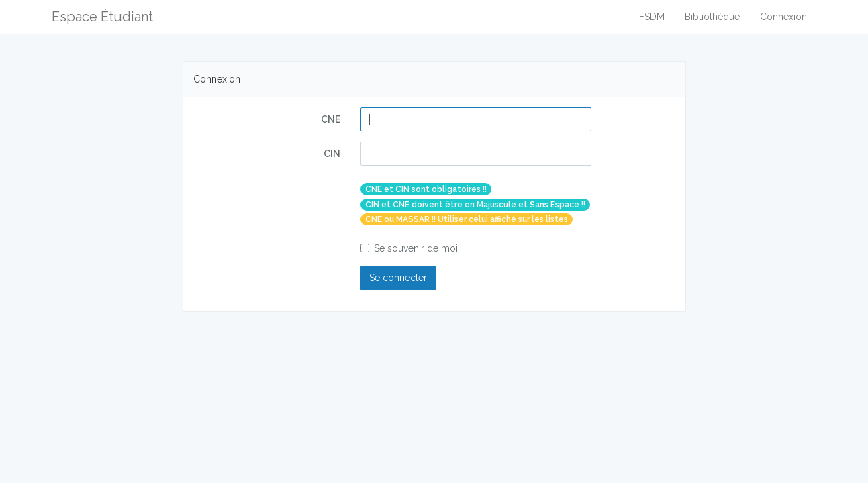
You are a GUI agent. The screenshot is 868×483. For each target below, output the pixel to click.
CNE (331, 119)
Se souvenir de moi (409, 248)
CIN (332, 154)
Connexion (783, 17)
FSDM (652, 17)
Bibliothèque (712, 17)
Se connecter (398, 278)
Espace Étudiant (102, 17)
